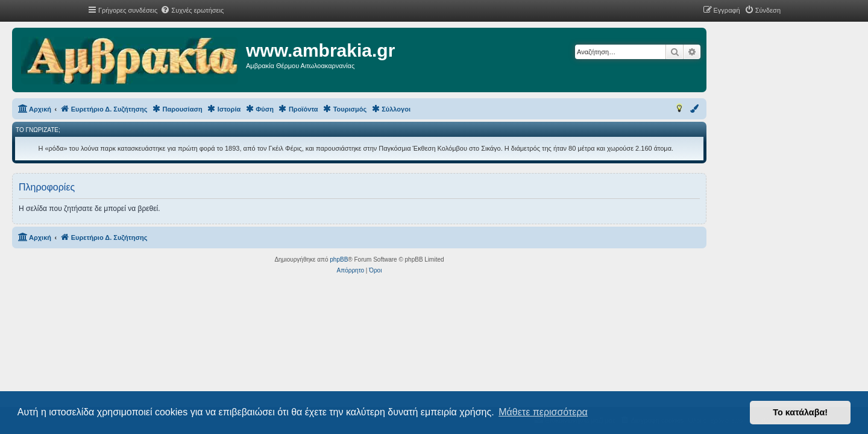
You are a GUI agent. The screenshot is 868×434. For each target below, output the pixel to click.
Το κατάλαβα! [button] (800, 412)
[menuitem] (192, 10)
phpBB (414, 259)
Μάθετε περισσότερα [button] (543, 412)
